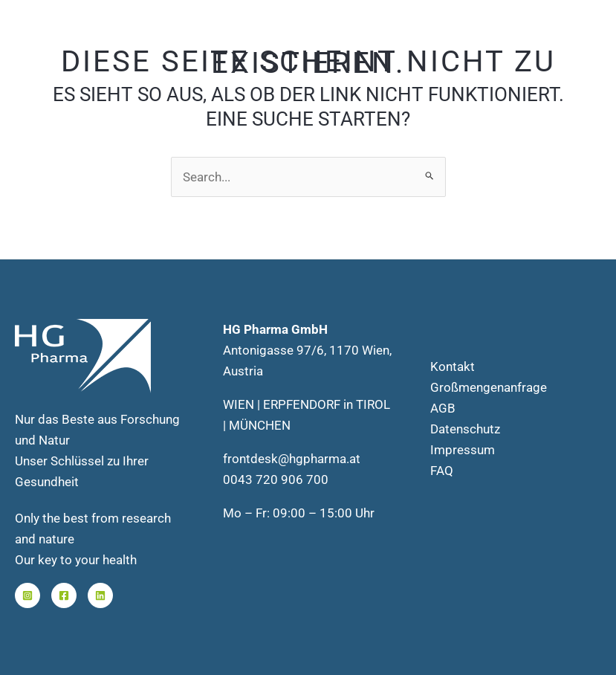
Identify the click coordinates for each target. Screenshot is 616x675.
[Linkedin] (100, 595)
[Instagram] (27, 595)
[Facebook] (64, 595)
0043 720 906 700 (276, 479)
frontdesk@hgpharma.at (292, 459)
